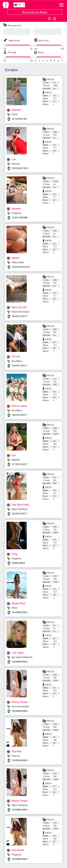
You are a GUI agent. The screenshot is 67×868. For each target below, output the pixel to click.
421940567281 (20, 119)
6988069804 (18, 563)
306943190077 (20, 316)
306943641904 (20, 168)
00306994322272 (21, 267)
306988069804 (20, 612)
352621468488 (20, 218)
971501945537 (20, 464)
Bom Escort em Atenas (35, 12)
